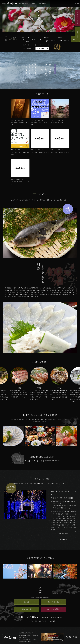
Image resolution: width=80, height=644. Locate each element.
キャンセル (45, 621)
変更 (40, 621)
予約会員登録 (52, 621)
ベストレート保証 (40, 48)
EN (75, 3)
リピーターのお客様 (77, 18)
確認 (36, 621)
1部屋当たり (47, 38)
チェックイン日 (25, 37)
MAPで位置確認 (64, 534)
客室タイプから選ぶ (53, 602)
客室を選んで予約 (40, 45)
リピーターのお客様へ (54, 609)
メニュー (78, 3)
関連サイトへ (64, 540)
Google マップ (25, 637)
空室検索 (26, 602)
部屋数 (60, 38)
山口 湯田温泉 (10, 3)
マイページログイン (29, 621)
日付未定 (27, 41)
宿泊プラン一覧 (26, 45)
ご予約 (77, 35)
